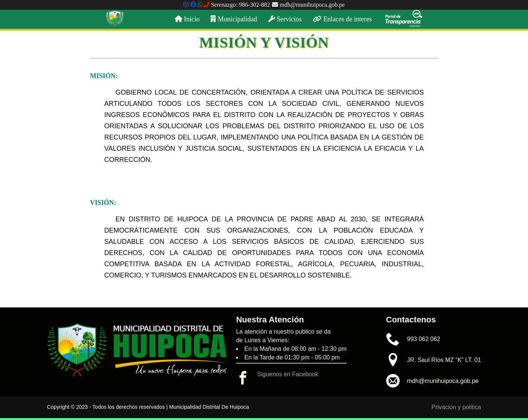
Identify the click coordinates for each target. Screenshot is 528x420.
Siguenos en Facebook (288, 374)
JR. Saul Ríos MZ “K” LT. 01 (444, 360)
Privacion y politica (456, 407)
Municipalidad (234, 19)
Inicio (187, 19)
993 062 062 (424, 339)
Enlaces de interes (342, 19)
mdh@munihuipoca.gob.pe (308, 5)
